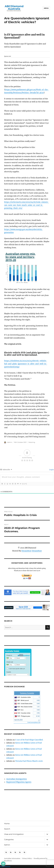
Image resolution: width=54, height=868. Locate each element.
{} (23, 484)
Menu (46, 8)
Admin (10, 442)
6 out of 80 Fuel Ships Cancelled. (29, 740)
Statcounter (5, 866)
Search (7, 829)
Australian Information (12, 859)
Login (51, 470)
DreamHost (26, 551)
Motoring (32, 442)
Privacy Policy (27, 859)
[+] (26, 484)
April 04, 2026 (18, 720)
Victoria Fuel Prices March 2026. (29, 761)
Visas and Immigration (14, 834)
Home (7, 824)
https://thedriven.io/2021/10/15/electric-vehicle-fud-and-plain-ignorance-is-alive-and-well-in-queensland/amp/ (26, 364)
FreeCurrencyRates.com (34, 722)
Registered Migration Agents (19, 782)
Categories (9, 840)
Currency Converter (27, 693)
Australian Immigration (17, 779)
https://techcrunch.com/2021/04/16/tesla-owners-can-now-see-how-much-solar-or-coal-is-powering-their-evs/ (27, 205)
